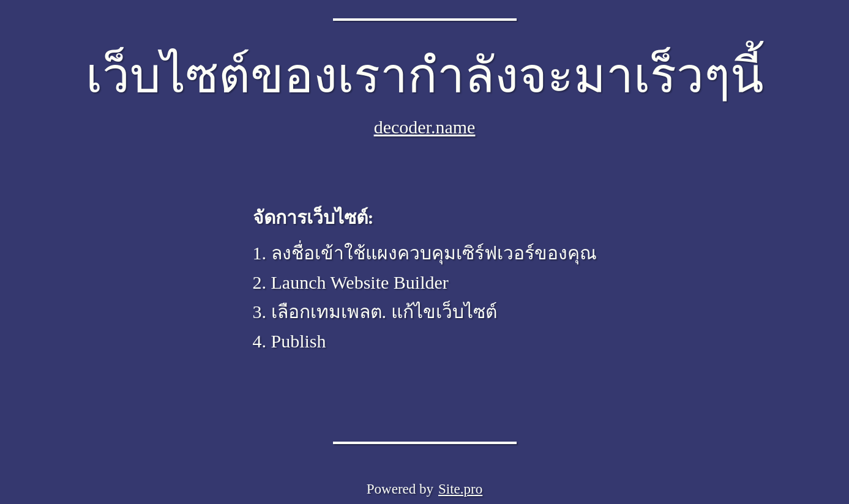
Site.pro (460, 489)
